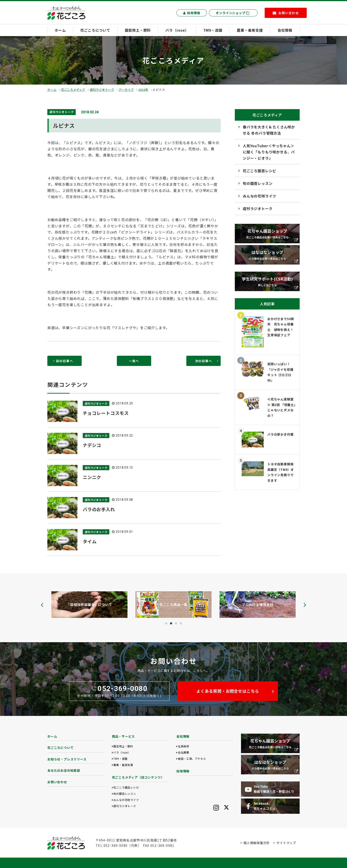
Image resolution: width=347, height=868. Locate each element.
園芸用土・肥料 (138, 30)
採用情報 (192, 13)
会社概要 (184, 752)
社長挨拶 (184, 746)
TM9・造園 (213, 30)
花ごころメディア (73, 90)
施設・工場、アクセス (192, 759)
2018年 (143, 90)
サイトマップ (286, 843)
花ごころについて (95, 30)
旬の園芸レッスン (258, 183)
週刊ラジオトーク (102, 90)
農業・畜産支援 (250, 30)
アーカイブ (126, 90)
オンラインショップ (233, 13)
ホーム (60, 30)
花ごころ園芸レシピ (259, 171)
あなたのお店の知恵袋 (64, 770)
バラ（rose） (177, 30)
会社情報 (285, 30)
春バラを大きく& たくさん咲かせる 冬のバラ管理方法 (269, 130)
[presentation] (42, 605)
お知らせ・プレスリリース (67, 759)
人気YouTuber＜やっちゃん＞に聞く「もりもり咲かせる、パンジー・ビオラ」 (269, 152)
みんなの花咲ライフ (259, 196)
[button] (166, 623)
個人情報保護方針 (256, 843)
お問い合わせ (57, 782)
